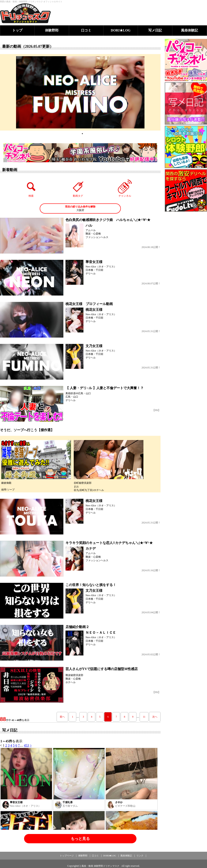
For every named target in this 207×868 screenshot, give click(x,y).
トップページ (67, 856)
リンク (140, 856)
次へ (155, 717)
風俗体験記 (189, 30)
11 (144, 717)
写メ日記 (155, 30)
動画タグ (78, 188)
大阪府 (80, 208)
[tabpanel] (80, 92)
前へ (62, 717)
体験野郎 (52, 30)
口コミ (86, 30)
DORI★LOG (121, 30)
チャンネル (125, 188)
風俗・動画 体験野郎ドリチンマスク (100, 866)
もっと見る (80, 839)
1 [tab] (82, 134)
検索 (31, 188)
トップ (17, 30)
